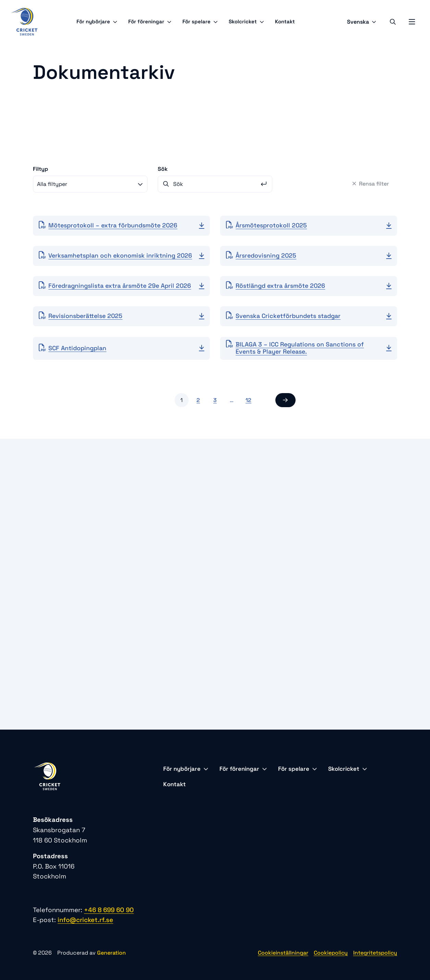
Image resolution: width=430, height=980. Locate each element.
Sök (163, 169)
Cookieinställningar (283, 953)
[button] (285, 400)
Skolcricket (246, 21)
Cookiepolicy (331, 953)
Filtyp (40, 169)
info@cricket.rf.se (85, 920)
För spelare (200, 21)
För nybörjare (97, 21)
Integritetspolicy (375, 953)
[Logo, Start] (24, 22)
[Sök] (393, 22)
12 (248, 400)
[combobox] (90, 184)
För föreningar (150, 21)
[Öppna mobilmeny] (412, 22)
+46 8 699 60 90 (109, 910)
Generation (111, 953)
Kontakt (285, 21)
